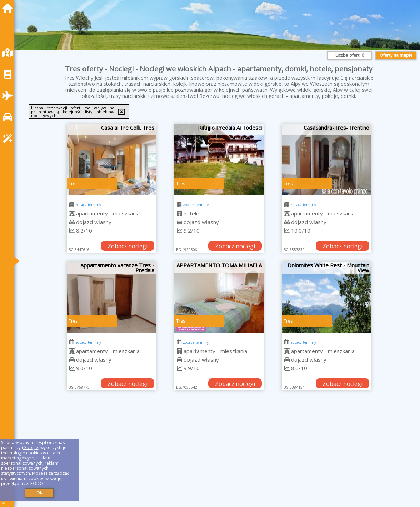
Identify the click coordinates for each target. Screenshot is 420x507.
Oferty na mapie (396, 55)
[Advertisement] (219, 458)
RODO (37, 484)
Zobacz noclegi (127, 246)
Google (31, 448)
